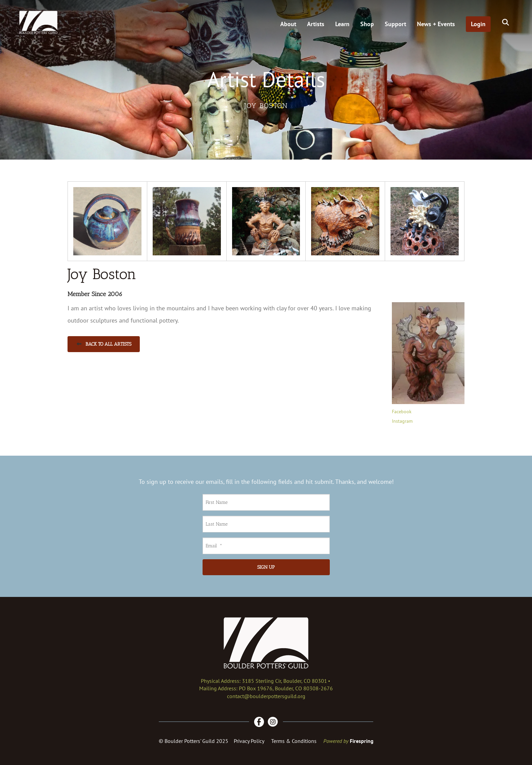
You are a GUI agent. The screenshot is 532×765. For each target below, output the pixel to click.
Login (478, 24)
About (288, 24)
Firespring (362, 741)
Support (395, 24)
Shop (367, 24)
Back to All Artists (104, 344)
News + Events (436, 24)
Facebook (402, 412)
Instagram (402, 421)
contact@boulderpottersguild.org (266, 696)
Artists (316, 24)
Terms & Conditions (294, 741)
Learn (342, 24)
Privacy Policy (249, 741)
